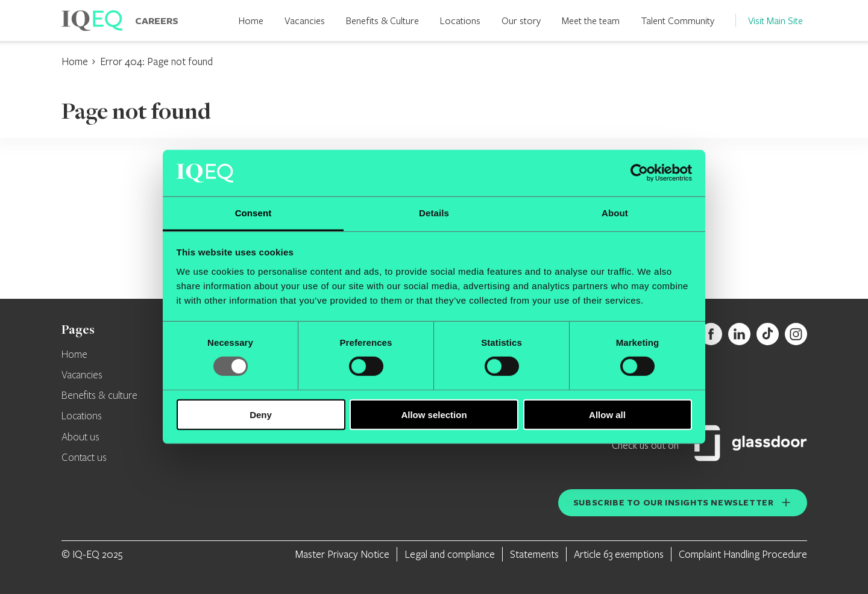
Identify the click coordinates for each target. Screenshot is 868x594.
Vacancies (305, 20)
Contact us (84, 458)
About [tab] (615, 213)
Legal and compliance (450, 554)
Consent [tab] (253, 213)
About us (80, 437)
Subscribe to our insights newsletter (674, 502)
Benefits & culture (99, 396)
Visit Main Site (775, 20)
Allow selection (434, 414)
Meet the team (591, 20)
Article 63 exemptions (619, 554)
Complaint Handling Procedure (743, 554)
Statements (534, 554)
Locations (460, 20)
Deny (261, 414)
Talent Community (678, 20)
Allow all (607, 414)
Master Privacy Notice (342, 554)
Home (251, 20)
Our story (521, 20)
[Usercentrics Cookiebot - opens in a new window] (639, 173)
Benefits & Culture (382, 20)
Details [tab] (434, 213)
